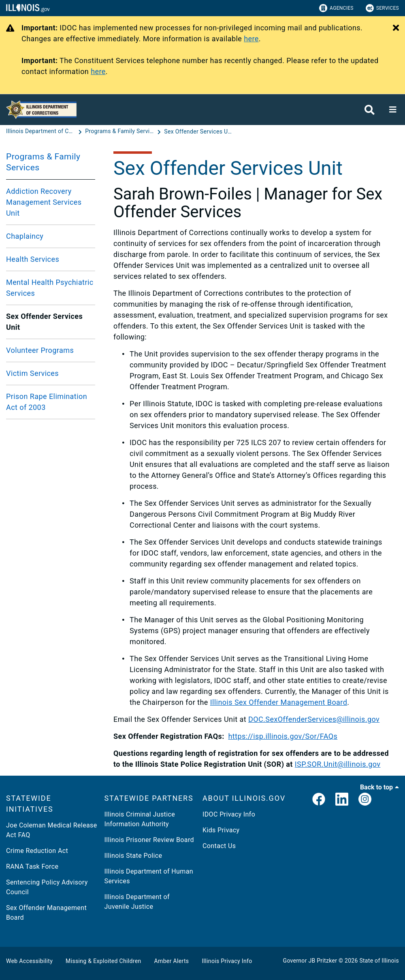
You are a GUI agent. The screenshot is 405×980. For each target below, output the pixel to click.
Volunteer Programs (40, 350)
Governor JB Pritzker (310, 961)
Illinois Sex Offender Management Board (279, 702)
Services (382, 8)
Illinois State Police (133, 856)
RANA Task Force (32, 867)
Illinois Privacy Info (227, 961)
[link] (319, 800)
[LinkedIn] (342, 800)
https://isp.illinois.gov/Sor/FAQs (283, 736)
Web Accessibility (29, 961)
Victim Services (32, 373)
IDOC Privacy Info (229, 814)
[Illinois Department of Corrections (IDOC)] (41, 132)
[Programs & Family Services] (120, 132)
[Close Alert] (396, 28)
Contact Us (219, 846)
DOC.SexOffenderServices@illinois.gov (314, 719)
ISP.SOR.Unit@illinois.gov (338, 764)
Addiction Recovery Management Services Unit (44, 202)
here (251, 39)
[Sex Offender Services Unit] (198, 132)
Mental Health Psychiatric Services (50, 288)
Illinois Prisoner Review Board (149, 840)
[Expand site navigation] (393, 110)
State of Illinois (379, 961)
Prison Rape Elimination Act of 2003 (47, 402)
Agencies (336, 8)
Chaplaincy (25, 236)
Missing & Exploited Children (103, 961)
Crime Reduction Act (37, 851)
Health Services (33, 259)
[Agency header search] (370, 110)
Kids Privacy (221, 830)
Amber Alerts (172, 961)
